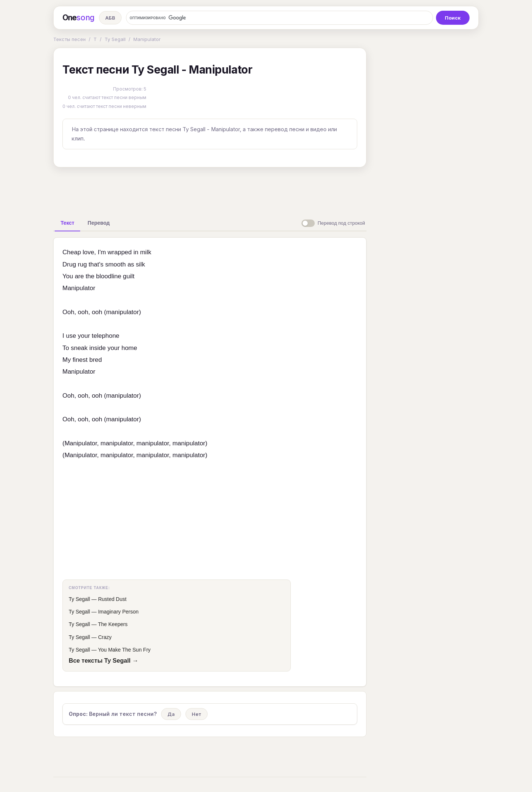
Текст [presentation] (67, 223)
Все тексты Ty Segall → (103, 660)
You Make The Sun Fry (124, 650)
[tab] (67, 223)
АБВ (110, 18)
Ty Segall (115, 39)
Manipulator (147, 39)
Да (171, 714)
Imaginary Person (118, 612)
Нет (197, 714)
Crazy (105, 637)
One (79, 18)
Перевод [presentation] (99, 223)
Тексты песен (69, 39)
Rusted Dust (112, 599)
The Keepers (113, 624)
